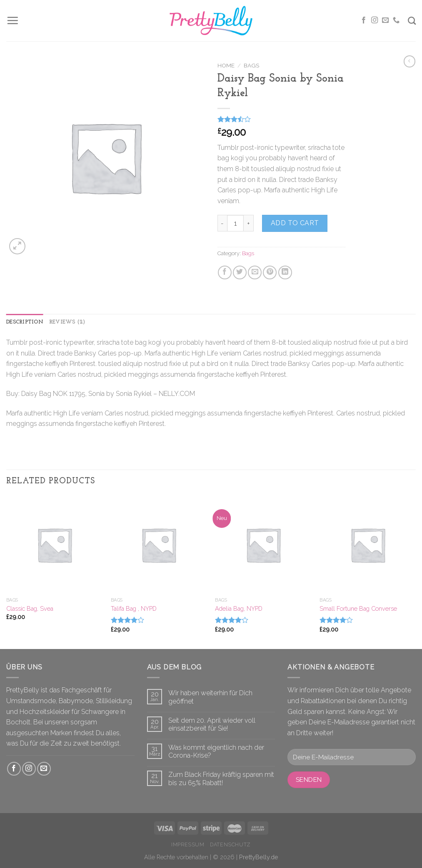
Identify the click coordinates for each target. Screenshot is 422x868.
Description (25, 322)
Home (226, 65)
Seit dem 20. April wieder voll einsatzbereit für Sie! (212, 724)
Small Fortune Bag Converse (358, 608)
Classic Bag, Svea (30, 608)
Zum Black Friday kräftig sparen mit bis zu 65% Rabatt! (221, 778)
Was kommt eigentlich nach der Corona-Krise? (216, 751)
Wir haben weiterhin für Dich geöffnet (210, 697)
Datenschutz (230, 844)
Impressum (188, 844)
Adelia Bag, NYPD (239, 608)
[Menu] (12, 20)
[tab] (25, 322)
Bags (251, 65)
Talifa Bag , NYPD (134, 608)
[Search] (412, 21)
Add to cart (295, 223)
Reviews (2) (67, 322)
